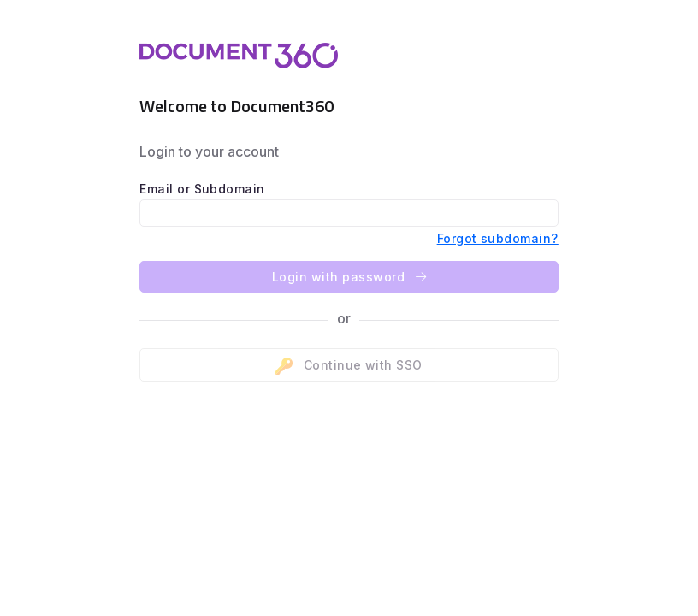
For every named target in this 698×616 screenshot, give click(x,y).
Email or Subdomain (202, 189)
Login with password (349, 277)
